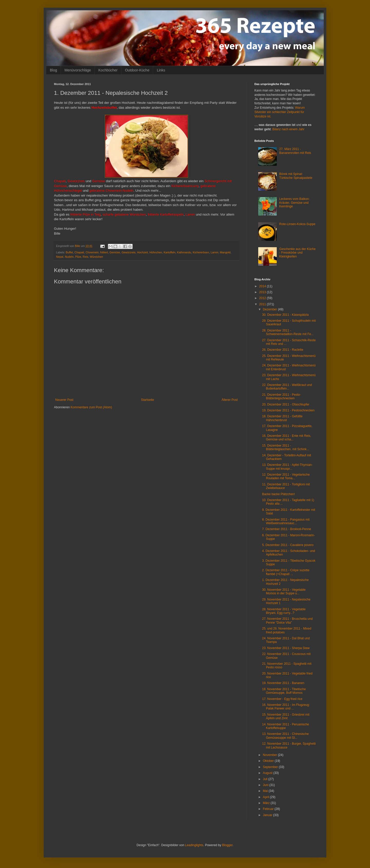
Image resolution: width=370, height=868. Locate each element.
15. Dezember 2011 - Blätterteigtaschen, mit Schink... (286, 447)
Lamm (215, 252)
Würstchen (96, 257)
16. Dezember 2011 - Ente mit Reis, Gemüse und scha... (287, 438)
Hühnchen (156, 252)
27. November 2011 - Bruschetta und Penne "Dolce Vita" (287, 621)
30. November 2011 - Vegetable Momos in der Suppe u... (284, 592)
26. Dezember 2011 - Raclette (283, 350)
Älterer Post (230, 400)
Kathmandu (184, 252)
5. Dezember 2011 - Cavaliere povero (288, 545)
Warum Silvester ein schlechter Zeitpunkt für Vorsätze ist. (280, 112)
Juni (266, 785)
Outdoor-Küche (137, 70)
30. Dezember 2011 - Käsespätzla (285, 315)
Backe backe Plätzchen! (279, 494)
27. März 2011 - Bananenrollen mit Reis (295, 151)
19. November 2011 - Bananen (283, 683)
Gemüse (115, 252)
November (270, 755)
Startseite (148, 400)
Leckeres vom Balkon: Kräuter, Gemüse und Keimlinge (294, 203)
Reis (86, 257)
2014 (263, 286)
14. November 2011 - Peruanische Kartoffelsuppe (286, 726)
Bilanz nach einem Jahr (288, 129)
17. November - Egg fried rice (282, 699)
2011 (263, 304)
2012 (263, 298)
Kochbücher (108, 70)
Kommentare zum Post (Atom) (91, 407)
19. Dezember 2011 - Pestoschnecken (288, 410)
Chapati (79, 252)
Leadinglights (194, 845)
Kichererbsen (201, 252)
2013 (263, 292)
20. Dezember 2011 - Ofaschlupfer (286, 404)
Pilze (78, 257)
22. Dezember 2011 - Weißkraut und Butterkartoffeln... (287, 387)
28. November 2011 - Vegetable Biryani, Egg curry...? (284, 611)
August (268, 773)
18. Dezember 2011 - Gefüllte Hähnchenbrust (282, 418)
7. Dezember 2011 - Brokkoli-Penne (287, 529)
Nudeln (69, 257)
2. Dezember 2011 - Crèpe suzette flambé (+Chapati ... (286, 572)
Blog (53, 70)
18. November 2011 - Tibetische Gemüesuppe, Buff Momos (284, 691)
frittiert (104, 252)
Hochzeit (143, 252)
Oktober (269, 761)
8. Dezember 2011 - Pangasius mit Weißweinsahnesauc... (286, 521)
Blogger (227, 845)
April (266, 797)
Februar (269, 809)
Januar (268, 815)
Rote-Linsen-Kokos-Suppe (297, 224)
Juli (266, 779)
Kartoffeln (170, 252)
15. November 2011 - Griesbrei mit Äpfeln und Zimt (286, 716)
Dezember (270, 309)
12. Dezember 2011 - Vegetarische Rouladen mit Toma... (286, 476)
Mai (266, 791)
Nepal (60, 257)
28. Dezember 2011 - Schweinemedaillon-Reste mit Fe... (288, 332)
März (267, 803)
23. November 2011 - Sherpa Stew (286, 648)
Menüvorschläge (78, 70)
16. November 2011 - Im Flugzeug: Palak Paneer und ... (286, 707)
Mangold (225, 252)
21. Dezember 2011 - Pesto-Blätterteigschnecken (281, 396)
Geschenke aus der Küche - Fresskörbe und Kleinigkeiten (297, 253)
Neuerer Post (64, 400)
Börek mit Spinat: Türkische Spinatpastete (296, 176)
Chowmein (92, 252)
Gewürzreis (129, 252)
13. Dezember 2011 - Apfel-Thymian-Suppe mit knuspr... (287, 467)
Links (161, 70)
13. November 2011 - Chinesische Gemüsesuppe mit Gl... (285, 736)
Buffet (69, 252)
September (271, 767)
